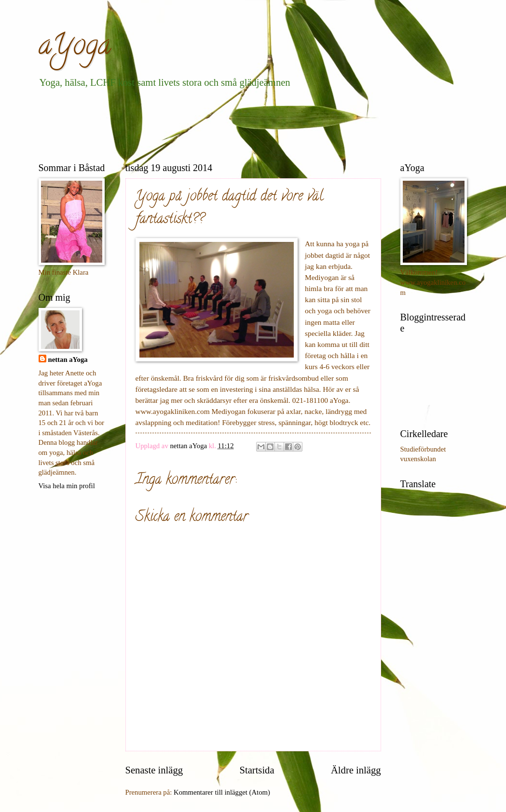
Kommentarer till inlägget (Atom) (222, 792)
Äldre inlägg (356, 770)
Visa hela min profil (67, 486)
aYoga (75, 48)
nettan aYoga (68, 359)
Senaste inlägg (154, 770)
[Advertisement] (214, 123)
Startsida (257, 770)
